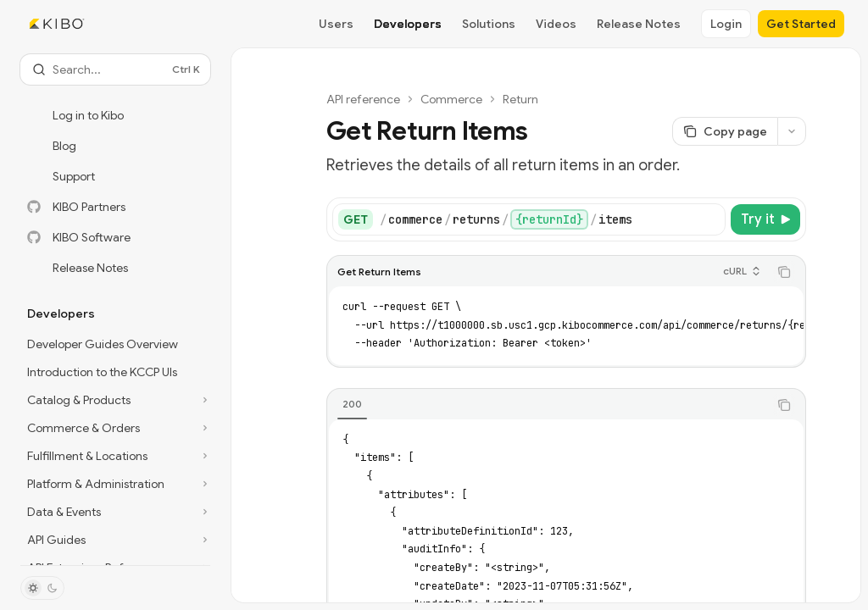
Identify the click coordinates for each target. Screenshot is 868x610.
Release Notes (639, 24)
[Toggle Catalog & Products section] (115, 400)
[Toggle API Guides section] (115, 540)
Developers (408, 24)
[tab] (352, 404)
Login (726, 24)
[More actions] (792, 131)
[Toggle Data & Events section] (115, 512)
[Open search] (115, 69)
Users (336, 24)
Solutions (489, 24)
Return (520, 99)
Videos (556, 24)
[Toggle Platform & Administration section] (115, 484)
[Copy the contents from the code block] (784, 272)
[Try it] (765, 219)
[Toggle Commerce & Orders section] (115, 428)
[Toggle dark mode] (42, 588)
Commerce (451, 99)
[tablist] (548, 405)
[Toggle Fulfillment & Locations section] (115, 456)
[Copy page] (725, 131)
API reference (363, 99)
